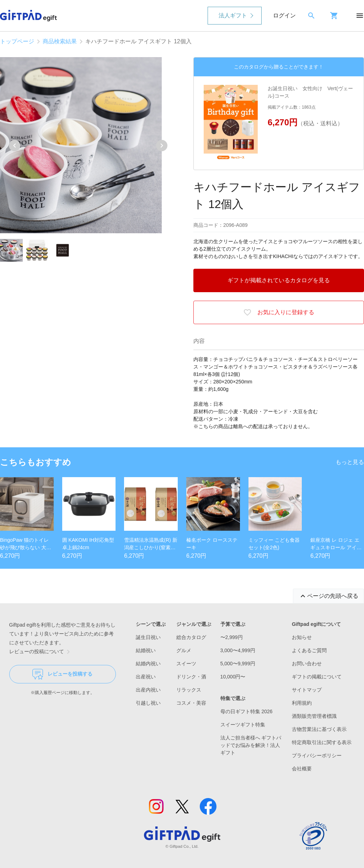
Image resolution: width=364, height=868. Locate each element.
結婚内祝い (148, 664)
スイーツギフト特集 (243, 725)
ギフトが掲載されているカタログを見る (279, 280)
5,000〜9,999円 (238, 664)
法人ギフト (233, 15)
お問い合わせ (307, 664)
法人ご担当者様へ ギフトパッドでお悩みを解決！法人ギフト (251, 745)
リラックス (189, 690)
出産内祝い (148, 690)
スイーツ (186, 664)
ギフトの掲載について (317, 677)
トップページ (17, 41)
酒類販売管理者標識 (314, 716)
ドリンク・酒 (191, 677)
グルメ (184, 650)
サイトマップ (307, 690)
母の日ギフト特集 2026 (247, 711)
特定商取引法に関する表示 (322, 742)
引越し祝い (148, 703)
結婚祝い (146, 650)
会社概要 (302, 769)
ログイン (284, 15)
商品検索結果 (60, 41)
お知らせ (302, 637)
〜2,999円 (232, 637)
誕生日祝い (148, 637)
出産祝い (146, 677)
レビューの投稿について (41, 652)
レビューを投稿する (62, 674)
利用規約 (302, 703)
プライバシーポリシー (317, 755)
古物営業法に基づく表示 (319, 729)
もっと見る (350, 462)
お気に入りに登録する (279, 312)
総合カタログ (191, 637)
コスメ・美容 (191, 703)
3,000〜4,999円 (238, 650)
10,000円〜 (233, 677)
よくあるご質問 (309, 650)
